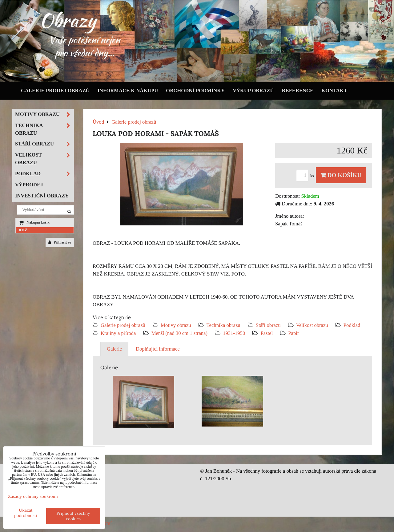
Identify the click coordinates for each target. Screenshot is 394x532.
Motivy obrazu (176, 325)
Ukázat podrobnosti (26, 513)
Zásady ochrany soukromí (33, 496)
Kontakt (334, 91)
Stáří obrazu (268, 325)
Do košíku (341, 175)
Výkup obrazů (253, 91)
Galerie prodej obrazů (55, 91)
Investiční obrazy (42, 196)
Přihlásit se (60, 242)
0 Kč (23, 230)
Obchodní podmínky (195, 91)
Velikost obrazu (312, 325)
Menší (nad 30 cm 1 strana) (180, 333)
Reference (298, 91)
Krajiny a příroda (118, 333)
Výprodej (29, 185)
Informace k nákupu (128, 91)
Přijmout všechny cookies (73, 516)
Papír (293, 333)
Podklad (352, 325)
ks (306, 176)
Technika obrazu (223, 325)
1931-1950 (234, 333)
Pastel (267, 333)
